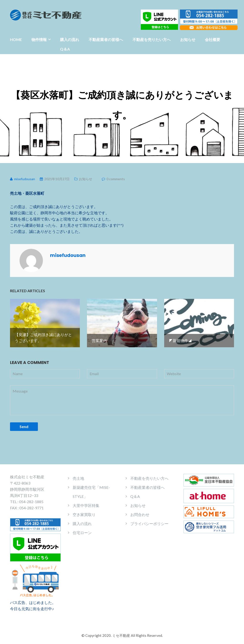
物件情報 (39, 39)
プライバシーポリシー (149, 523)
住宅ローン (82, 532)
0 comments (116, 179)
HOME (16, 39)
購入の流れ (70, 39)
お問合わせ (140, 514)
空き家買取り (84, 514)
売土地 (78, 478)
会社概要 (213, 39)
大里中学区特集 (86, 505)
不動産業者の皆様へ (106, 39)
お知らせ (188, 39)
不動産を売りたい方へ (152, 39)
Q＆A (65, 49)
